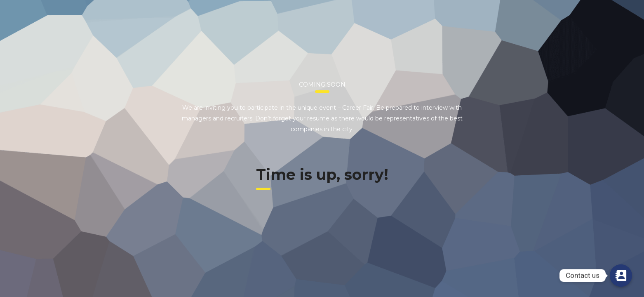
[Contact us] (621, 276)
